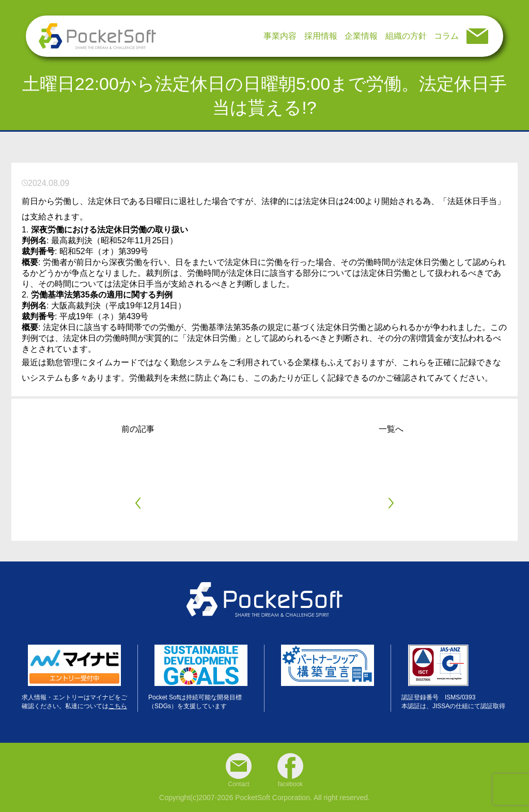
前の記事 (138, 429)
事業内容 (280, 36)
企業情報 (361, 36)
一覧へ (391, 429)
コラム (446, 36)
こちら (118, 706)
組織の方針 (406, 36)
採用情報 (321, 36)
